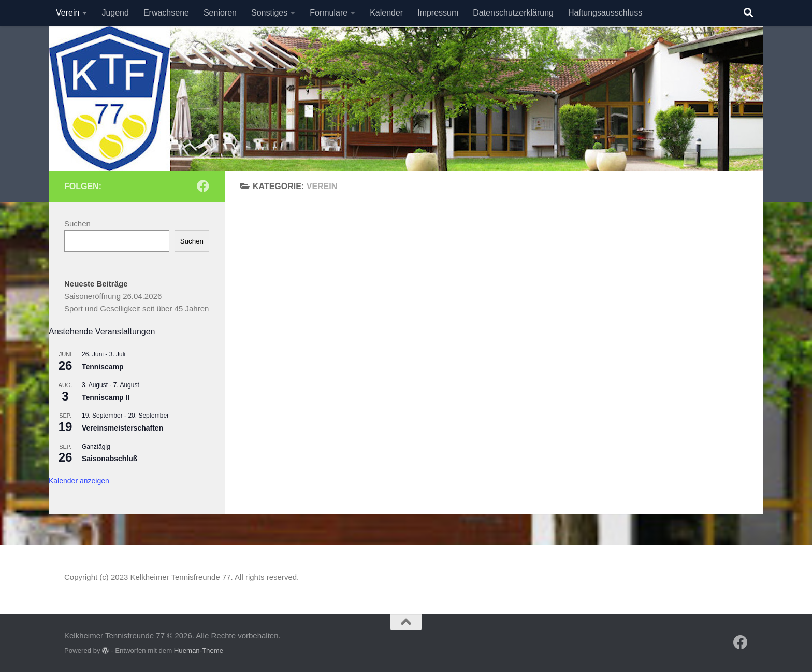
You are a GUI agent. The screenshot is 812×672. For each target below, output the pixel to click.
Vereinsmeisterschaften (122, 428)
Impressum (438, 13)
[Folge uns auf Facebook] (203, 186)
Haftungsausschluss (605, 13)
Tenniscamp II (106, 397)
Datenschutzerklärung (513, 13)
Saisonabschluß (110, 459)
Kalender (386, 13)
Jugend (115, 13)
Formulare (329, 13)
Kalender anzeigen (79, 481)
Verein (68, 13)
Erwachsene (166, 13)
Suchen (77, 224)
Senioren (220, 13)
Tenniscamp (103, 367)
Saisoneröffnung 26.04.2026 (113, 296)
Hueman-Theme (199, 650)
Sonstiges (269, 13)
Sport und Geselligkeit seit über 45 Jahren (136, 309)
